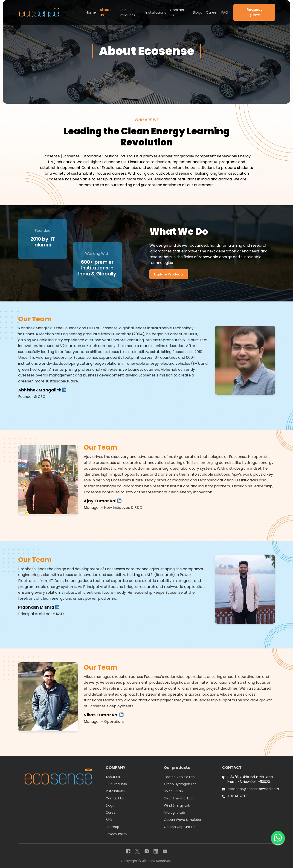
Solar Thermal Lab (178, 798)
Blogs (197, 12)
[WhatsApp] (278, 839)
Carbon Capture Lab (180, 827)
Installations (156, 12)
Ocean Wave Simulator (183, 820)
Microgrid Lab (174, 813)
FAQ (225, 12)
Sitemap (112, 827)
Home (91, 12)
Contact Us (177, 12)
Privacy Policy (116, 834)
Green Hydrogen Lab (180, 784)
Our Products (127, 12)
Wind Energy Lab (177, 805)
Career (212, 12)
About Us (105, 12)
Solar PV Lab (173, 791)
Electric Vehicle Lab (179, 777)
